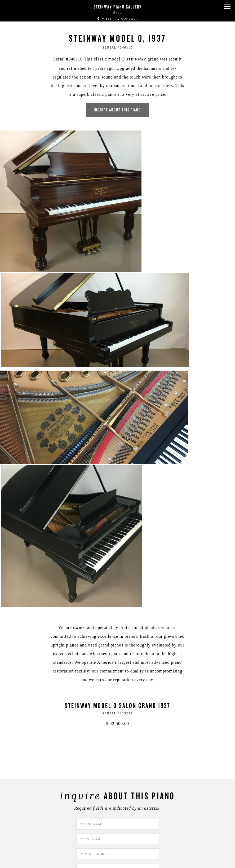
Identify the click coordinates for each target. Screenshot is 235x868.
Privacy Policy (26, 835)
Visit (104, 19)
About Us (21, 828)
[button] (227, 7)
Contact (127, 19)
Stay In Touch (149, 798)
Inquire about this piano (118, 105)
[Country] (118, 546)
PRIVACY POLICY (127, 666)
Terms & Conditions (31, 842)
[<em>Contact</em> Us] (97, 802)
